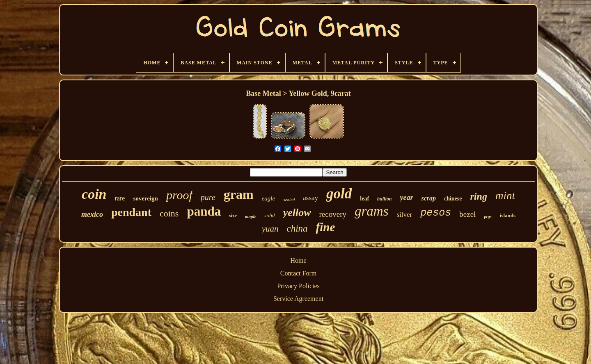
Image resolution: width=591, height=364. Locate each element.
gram (239, 194)
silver (405, 215)
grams (372, 211)
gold (339, 194)
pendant (131, 212)
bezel (467, 214)
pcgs (488, 217)
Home (298, 260)
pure (208, 197)
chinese (453, 199)
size (233, 216)
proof (179, 195)
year (406, 198)
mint (505, 196)
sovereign (145, 198)
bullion (384, 199)
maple (251, 216)
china (297, 229)
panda (204, 211)
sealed (289, 200)
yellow (297, 213)
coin (94, 194)
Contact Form (298, 273)
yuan (270, 229)
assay (310, 198)
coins (169, 213)
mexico (92, 214)
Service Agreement (298, 299)
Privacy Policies (298, 286)
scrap (428, 198)
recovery (333, 214)
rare (120, 198)
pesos (436, 213)
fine (326, 227)
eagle (268, 198)
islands (508, 215)
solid (269, 215)
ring (479, 196)
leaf (364, 199)
